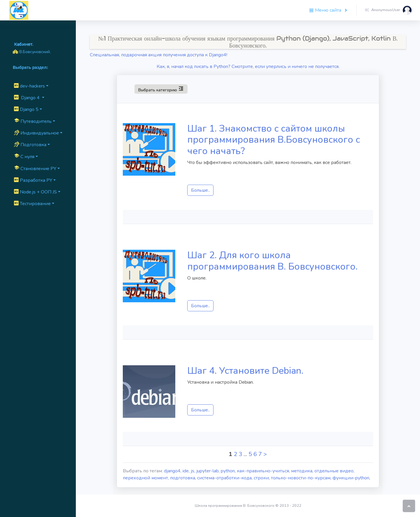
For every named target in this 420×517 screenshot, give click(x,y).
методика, (303, 471)
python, (229, 471)
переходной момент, (146, 478)
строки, (262, 478)
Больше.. (200, 190)
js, (194, 471)
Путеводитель (33, 121)
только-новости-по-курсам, (302, 478)
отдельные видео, (334, 471)
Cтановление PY (35, 168)
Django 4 (27, 98)
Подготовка (30, 145)
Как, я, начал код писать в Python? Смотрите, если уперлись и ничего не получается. (248, 67)
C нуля (24, 156)
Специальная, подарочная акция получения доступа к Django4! (159, 55)
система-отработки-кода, (225, 478)
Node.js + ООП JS (35, 192)
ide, (187, 471)
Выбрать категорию (161, 89)
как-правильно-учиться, (264, 471)
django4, (173, 471)
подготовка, (184, 478)
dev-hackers (29, 86)
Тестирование (32, 204)
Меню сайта (326, 10)
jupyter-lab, (209, 471)
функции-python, (351, 478)
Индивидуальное (36, 133)
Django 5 (26, 109)
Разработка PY (33, 180)
